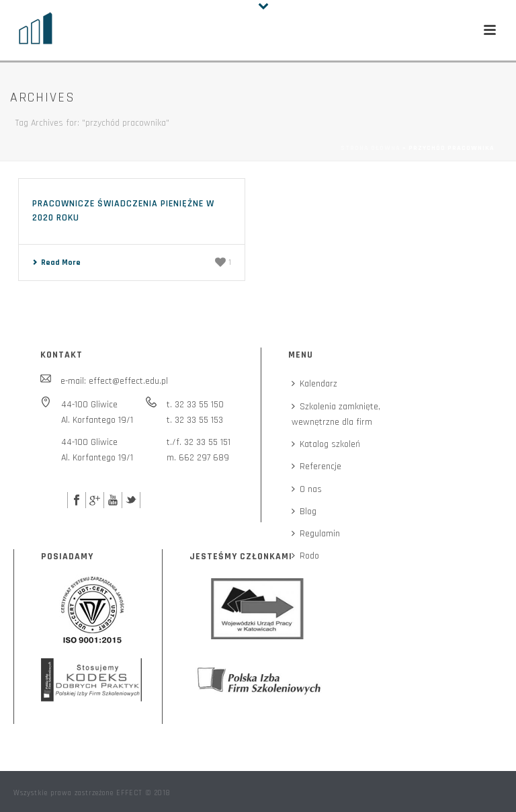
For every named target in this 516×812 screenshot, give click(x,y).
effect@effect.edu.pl (128, 381)
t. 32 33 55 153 (195, 420)
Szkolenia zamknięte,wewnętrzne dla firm (336, 414)
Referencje (316, 466)
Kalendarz (314, 384)
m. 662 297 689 (198, 458)
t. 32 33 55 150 (195, 405)
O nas (307, 489)
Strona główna (371, 148)
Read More (56, 262)
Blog (304, 512)
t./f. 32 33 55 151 (199, 442)
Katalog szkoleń (326, 444)
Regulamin (316, 534)
